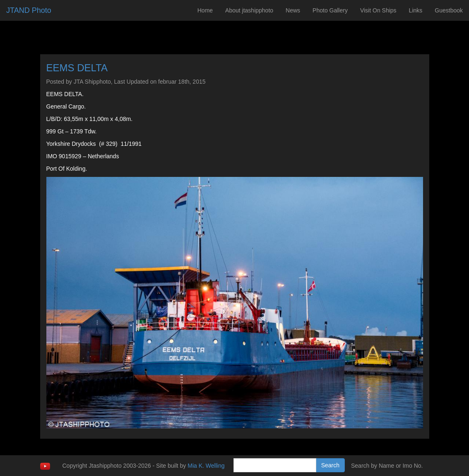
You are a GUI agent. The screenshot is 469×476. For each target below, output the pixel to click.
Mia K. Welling (206, 466)
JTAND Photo (29, 10)
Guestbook (449, 10)
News (293, 10)
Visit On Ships (378, 10)
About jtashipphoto (249, 10)
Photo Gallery (330, 10)
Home (205, 10)
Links (416, 10)
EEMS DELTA (77, 68)
